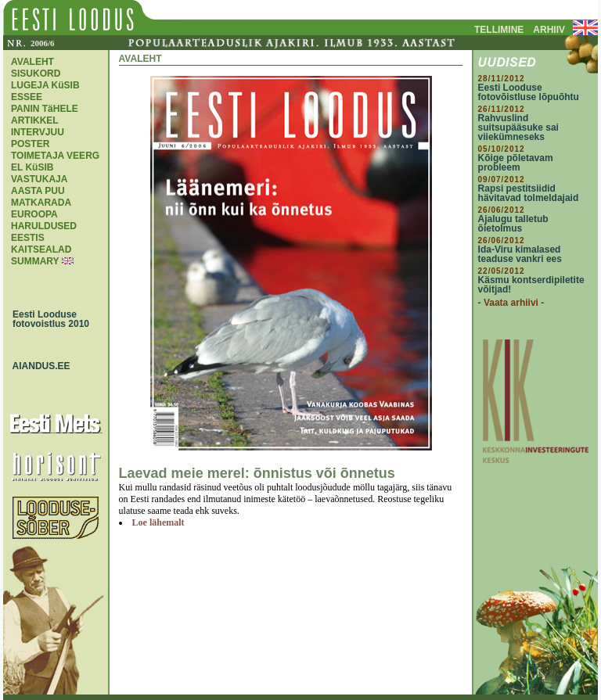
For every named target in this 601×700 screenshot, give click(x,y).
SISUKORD (36, 74)
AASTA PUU (38, 191)
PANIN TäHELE (45, 109)
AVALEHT (32, 62)
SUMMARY (35, 261)
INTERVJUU (38, 132)
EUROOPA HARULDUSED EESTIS (44, 226)
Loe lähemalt (158, 522)
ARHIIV (549, 30)
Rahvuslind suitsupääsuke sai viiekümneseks (518, 127)
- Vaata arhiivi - (511, 303)
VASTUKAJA (39, 179)
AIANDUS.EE (38, 366)
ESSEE (27, 97)
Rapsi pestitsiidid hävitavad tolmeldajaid (529, 193)
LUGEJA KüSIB (45, 85)
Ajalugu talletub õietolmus (513, 224)
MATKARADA (41, 203)
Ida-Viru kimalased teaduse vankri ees (520, 254)
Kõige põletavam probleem (516, 163)
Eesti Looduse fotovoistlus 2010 (47, 319)
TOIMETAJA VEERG (55, 156)
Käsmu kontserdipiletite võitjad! (531, 285)
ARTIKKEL (35, 120)
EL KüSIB (32, 167)
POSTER (30, 144)
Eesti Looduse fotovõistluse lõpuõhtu (529, 92)
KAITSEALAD (41, 249)
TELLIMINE (499, 30)
